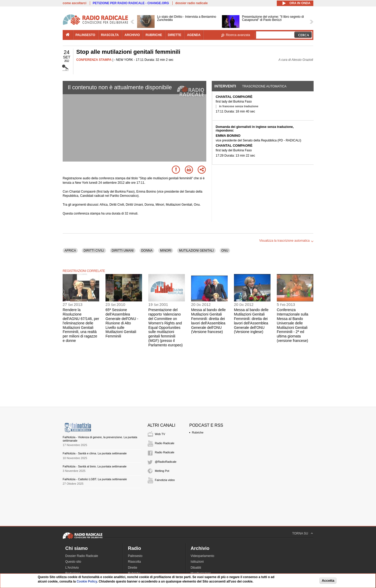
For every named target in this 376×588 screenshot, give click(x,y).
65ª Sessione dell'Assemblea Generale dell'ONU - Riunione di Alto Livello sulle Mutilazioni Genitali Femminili (122, 323)
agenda (194, 35)
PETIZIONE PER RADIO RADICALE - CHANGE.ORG (131, 3)
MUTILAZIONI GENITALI (196, 251)
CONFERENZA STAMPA (94, 60)
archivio (132, 35)
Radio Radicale (165, 443)
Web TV (160, 434)
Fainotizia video (165, 480)
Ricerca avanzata (238, 35)
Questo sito (73, 562)
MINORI (166, 251)
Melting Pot (162, 471)
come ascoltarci (75, 3)
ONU (225, 251)
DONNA (147, 251)
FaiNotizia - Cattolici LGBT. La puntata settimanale (95, 479)
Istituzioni (197, 562)
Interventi (225, 86)
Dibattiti (196, 568)
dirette (175, 35)
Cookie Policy (87, 581)
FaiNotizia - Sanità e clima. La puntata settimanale (95, 453)
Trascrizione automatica (264, 86)
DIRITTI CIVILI (94, 251)
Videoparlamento (202, 556)
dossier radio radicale (191, 3)
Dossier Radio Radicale (82, 556)
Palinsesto (135, 556)
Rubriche (198, 432)
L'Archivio (72, 568)
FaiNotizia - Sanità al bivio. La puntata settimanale (95, 466)
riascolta (110, 35)
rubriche (154, 35)
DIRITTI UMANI (123, 251)
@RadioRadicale (166, 462)
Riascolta (134, 562)
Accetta (328, 581)
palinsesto (85, 35)
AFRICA (70, 251)
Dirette (133, 568)
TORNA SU (300, 533)
